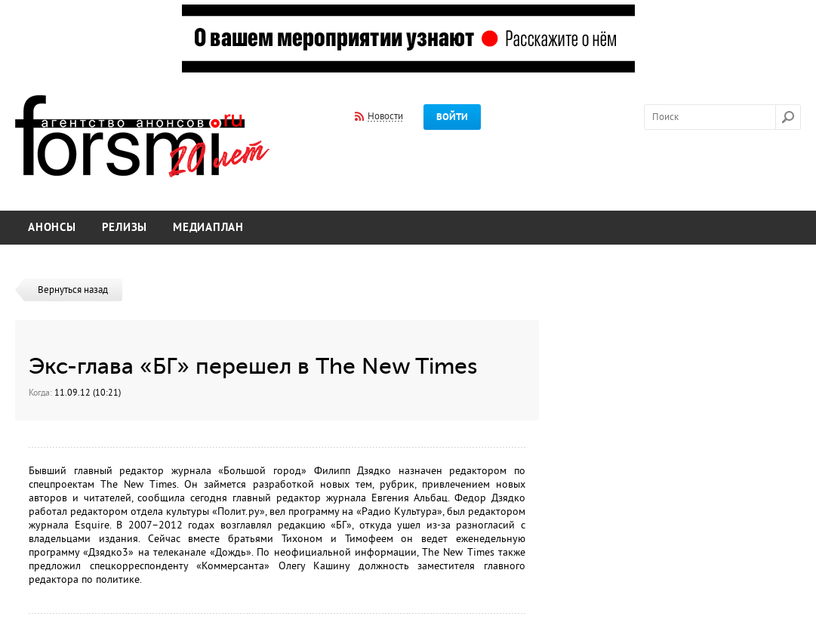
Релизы (125, 228)
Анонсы (52, 228)
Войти (452, 117)
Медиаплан (208, 228)
